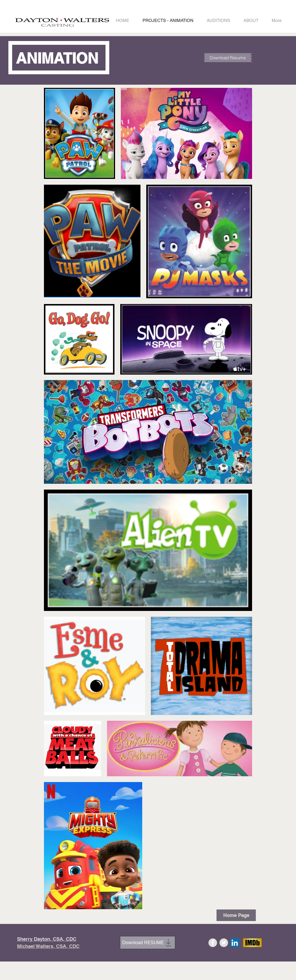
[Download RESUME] (148, 943)
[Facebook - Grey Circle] (213, 943)
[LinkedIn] (235, 943)
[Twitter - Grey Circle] (224, 943)
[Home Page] (236, 915)
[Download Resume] (227, 58)
